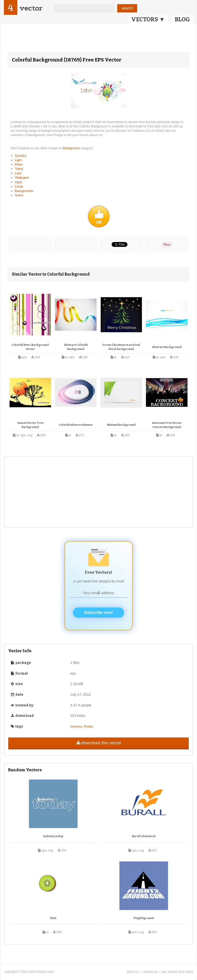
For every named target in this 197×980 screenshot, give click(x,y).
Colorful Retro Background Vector (30, 347)
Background (72, 148)
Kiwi (53, 918)
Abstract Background (167, 347)
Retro (19, 164)
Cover (19, 186)
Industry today (53, 836)
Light (18, 160)
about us (133, 972)
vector (31, 8)
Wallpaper (22, 178)
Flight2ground (144, 918)
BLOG (182, 19)
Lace (18, 173)
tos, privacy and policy (178, 972)
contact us (150, 972)
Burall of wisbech (144, 836)
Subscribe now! (98, 612)
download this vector (98, 743)
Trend (19, 169)
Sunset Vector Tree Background (30, 425)
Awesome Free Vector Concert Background (167, 425)
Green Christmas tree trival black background (121, 347)
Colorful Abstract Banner (76, 425)
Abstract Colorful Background (76, 347)
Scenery (21, 156)
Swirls (19, 195)
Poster (89, 726)
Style (18, 182)
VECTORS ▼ (148, 19)
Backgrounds (24, 191)
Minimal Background (121, 425)
